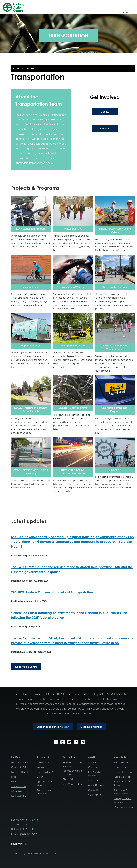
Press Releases (121, 767)
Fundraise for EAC (46, 772)
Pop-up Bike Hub (31, 346)
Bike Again (115, 470)
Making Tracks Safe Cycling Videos (115, 231)
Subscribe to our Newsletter (53, 727)
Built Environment (20, 762)
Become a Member (91, 727)
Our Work (30, 68)
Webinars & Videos (123, 807)
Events (40, 777)
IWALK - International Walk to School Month (31, 410)
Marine (15, 782)
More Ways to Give (72, 784)
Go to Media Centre (26, 667)
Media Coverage (123, 777)
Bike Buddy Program (115, 287)
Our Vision (93, 762)
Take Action (43, 762)
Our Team (93, 767)
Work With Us (95, 795)
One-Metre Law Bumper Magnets (115, 410)
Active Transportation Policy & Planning (31, 472)
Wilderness (16, 791)
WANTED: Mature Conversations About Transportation (52, 592)
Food (14, 777)
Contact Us (94, 790)
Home (16, 68)
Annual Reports (96, 785)
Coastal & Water (19, 767)
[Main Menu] (128, 12)
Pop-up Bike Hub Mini (73, 346)
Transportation (18, 786)
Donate (105, 112)
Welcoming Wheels (73, 287)
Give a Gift (68, 779)
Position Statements (123, 772)
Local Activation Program (31, 229)
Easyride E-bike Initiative (73, 408)
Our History (94, 780)
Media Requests (122, 762)
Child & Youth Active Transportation (115, 347)
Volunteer (105, 129)
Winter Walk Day (73, 229)
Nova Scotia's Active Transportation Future (73, 472)
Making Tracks (31, 287)
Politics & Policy (19, 796)
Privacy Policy (19, 844)
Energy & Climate (20, 772)
